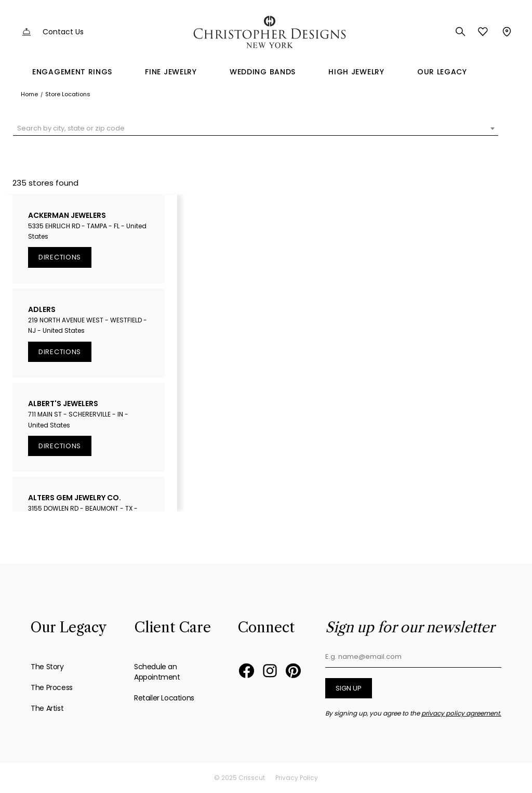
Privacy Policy (297, 778)
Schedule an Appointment (157, 672)
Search (461, 32)
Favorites (483, 32)
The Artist (47, 708)
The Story (47, 667)
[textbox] (256, 128)
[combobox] (256, 128)
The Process (52, 687)
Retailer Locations (164, 698)
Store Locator (506, 32)
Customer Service (26, 32)
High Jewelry (356, 72)
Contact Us (63, 32)
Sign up (349, 688)
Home (29, 94)
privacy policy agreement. (461, 713)
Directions (60, 257)
